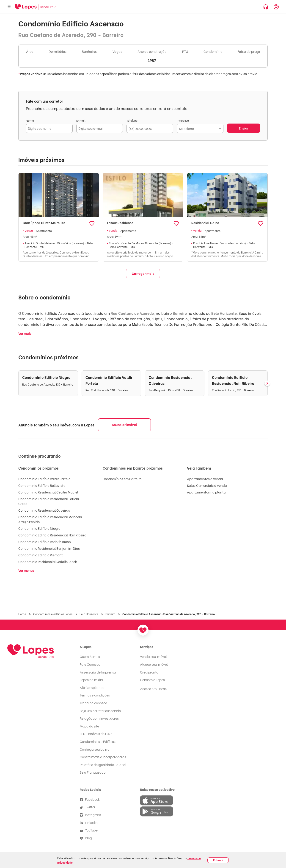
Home (23, 614)
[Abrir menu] (9, 7)
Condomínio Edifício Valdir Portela (44, 479)
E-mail (81, 120)
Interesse (183, 120)
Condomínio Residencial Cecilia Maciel (48, 492)
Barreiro (180, 313)
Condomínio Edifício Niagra (39, 528)
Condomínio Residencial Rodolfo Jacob (48, 562)
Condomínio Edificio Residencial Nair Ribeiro (52, 535)
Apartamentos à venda (205, 479)
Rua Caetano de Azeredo (132, 313)
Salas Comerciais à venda (207, 485)
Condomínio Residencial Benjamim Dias (49, 548)
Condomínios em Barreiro (122, 479)
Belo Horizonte (224, 313)
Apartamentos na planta (206, 492)
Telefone (132, 120)
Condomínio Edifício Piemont (41, 555)
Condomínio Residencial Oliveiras (44, 510)
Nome (30, 120)
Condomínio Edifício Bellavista (42, 485)
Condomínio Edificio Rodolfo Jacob (45, 542)
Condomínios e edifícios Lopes (53, 614)
